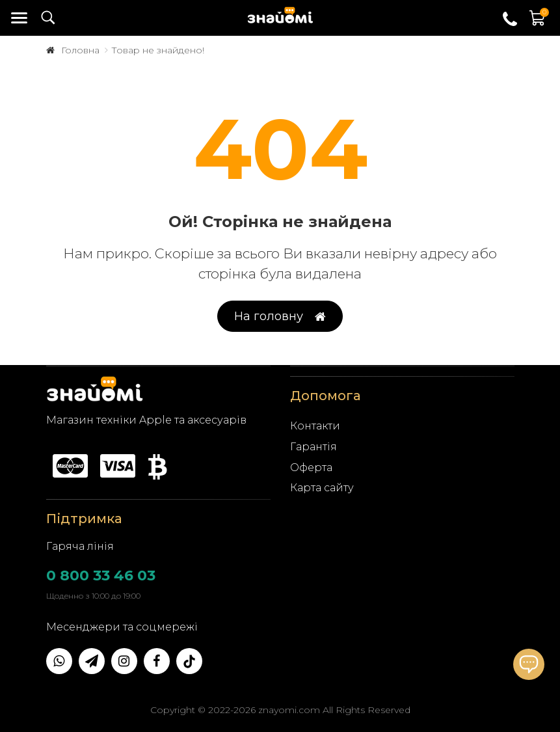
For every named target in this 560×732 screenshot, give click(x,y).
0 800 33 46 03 (101, 576)
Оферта (311, 468)
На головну (280, 317)
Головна (80, 50)
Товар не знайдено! (158, 50)
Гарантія (313, 447)
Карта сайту (322, 488)
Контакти (315, 426)
